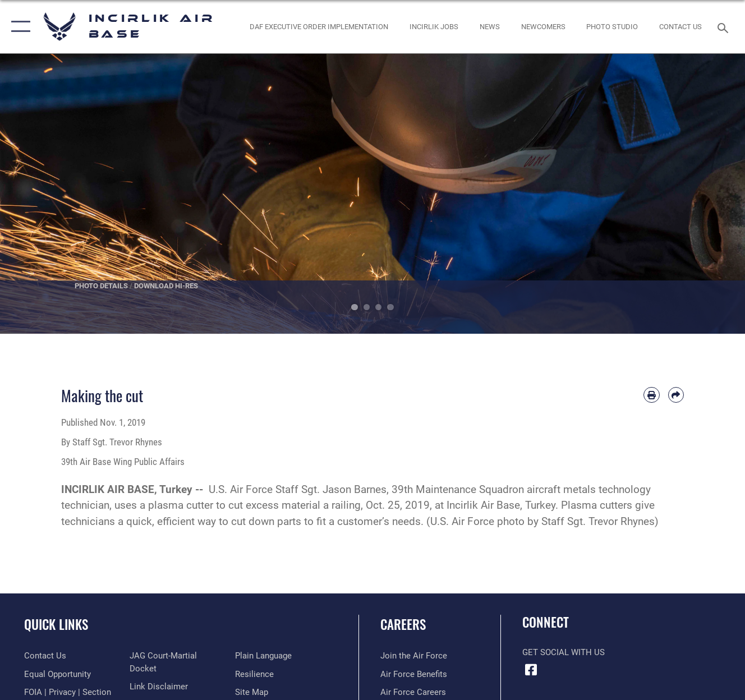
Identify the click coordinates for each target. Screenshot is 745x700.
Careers (403, 624)
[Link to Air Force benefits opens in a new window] (414, 674)
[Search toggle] (725, 27)
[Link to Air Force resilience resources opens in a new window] (254, 674)
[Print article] (651, 395)
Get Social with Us (564, 652)
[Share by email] (676, 395)
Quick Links (56, 624)
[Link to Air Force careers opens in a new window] (413, 692)
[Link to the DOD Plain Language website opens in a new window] (263, 656)
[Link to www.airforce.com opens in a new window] (414, 656)
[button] (18, 27)
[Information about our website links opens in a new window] (159, 687)
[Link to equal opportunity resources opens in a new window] (58, 674)
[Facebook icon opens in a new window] (531, 670)
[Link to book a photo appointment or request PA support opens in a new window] (612, 26)
